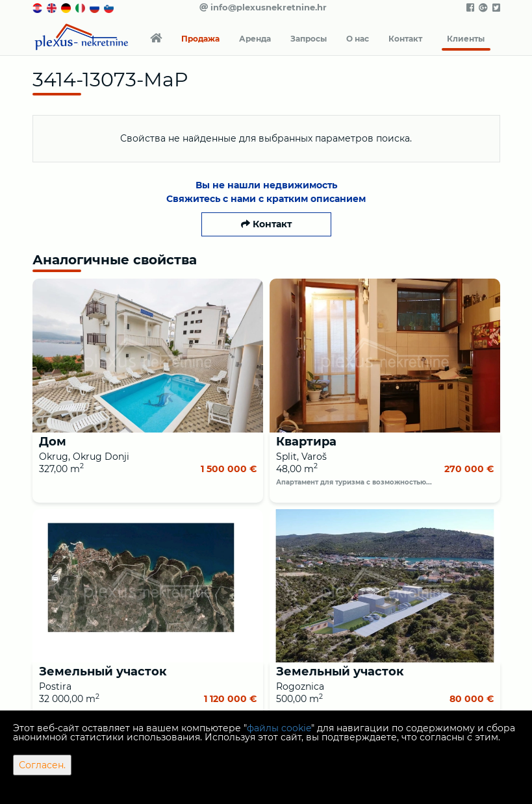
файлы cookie (279, 728)
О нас (358, 39)
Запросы (309, 39)
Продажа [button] (200, 39)
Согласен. (42, 765)
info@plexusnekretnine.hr (263, 7)
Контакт (405, 39)
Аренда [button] (255, 39)
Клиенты (466, 39)
